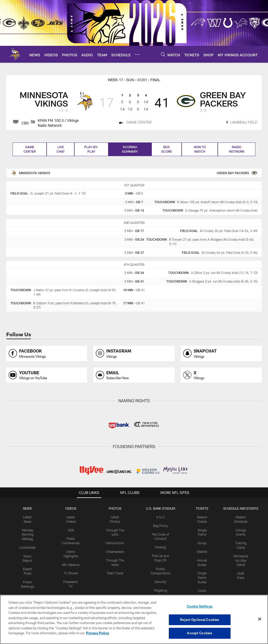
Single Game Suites (202, 577)
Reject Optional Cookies (200, 620)
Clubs (202, 591)
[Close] (260, 619)
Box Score (167, 149)
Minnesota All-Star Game (241, 560)
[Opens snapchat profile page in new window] (221, 353)
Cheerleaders (115, 552)
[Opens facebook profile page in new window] (47, 353)
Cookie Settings (200, 606)
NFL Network (71, 565)
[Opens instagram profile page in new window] (134, 353)
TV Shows (71, 573)
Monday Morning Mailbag (28, 535)
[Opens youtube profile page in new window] (47, 375)
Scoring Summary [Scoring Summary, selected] (130, 149)
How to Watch (200, 149)
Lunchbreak (27, 547)
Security (160, 582)
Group (202, 543)
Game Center (30, 149)
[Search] (163, 54)
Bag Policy (161, 526)
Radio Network (237, 149)
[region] (134, 619)
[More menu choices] (137, 54)
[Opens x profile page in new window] (221, 375)
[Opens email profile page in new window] (134, 375)
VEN (71, 530)
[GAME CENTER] (135, 123)
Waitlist (202, 552)
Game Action (115, 543)
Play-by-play (91, 149)
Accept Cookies (200, 633)
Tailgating (160, 590)
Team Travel (115, 573)
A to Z (160, 517)
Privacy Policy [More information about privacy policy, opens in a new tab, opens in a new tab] (98, 633)
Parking (161, 547)
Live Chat (61, 149)
